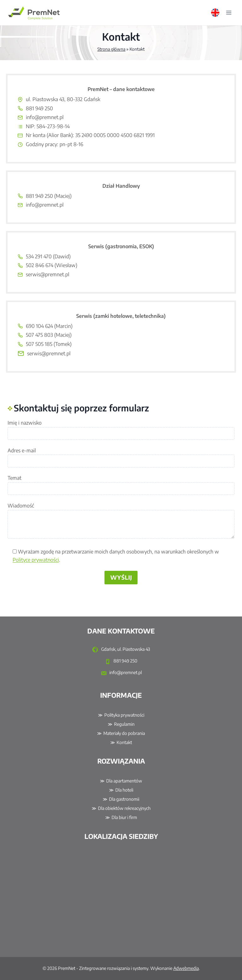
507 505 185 (39, 344)
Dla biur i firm (124, 817)
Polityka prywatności (124, 715)
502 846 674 (40, 265)
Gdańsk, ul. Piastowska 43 (121, 650)
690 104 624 (39, 326)
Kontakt (124, 742)
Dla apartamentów (124, 781)
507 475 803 (39, 335)
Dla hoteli (124, 790)
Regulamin (124, 724)
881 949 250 (39, 108)
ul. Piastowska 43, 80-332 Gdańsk (63, 99)
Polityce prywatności (36, 560)
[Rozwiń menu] (229, 12)
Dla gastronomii (124, 799)
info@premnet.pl (45, 117)
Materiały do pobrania (124, 733)
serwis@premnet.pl (48, 274)
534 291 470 (39, 256)
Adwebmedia (186, 968)
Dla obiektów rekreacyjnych (124, 808)
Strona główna (111, 49)
